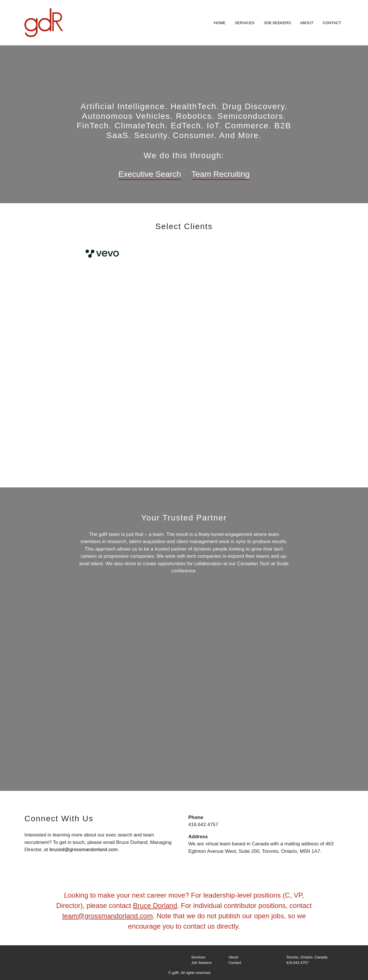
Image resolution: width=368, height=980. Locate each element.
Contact (332, 23)
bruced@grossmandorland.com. (84, 850)
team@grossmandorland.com (107, 916)
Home (220, 23)
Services (245, 23)
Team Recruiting (221, 174)
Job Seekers (277, 23)
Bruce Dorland (155, 906)
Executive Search (150, 174)
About (307, 23)
